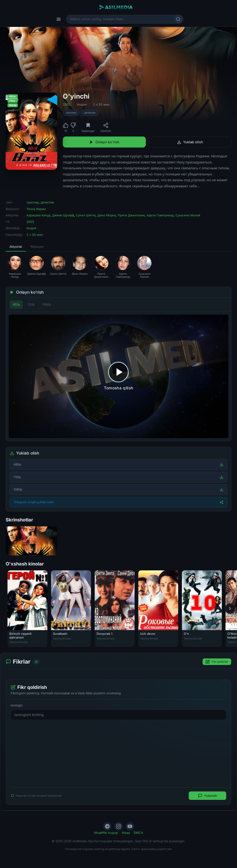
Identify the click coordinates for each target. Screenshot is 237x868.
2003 (67, 104)
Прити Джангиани (131, 215)
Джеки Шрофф (63, 215)
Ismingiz (17, 705)
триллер (71, 113)
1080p (47, 304)
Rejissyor (37, 247)
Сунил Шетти (86, 215)
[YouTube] (130, 826)
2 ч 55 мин (101, 104)
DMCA (138, 833)
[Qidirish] (178, 19)
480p (16, 304)
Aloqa (126, 833)
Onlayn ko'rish (104, 142)
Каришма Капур (38, 215)
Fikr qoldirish (217, 662)
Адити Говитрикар (160, 215)
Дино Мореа (107, 215)
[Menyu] (59, 19)
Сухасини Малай (188, 215)
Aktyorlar (16, 247)
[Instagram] (119, 826)
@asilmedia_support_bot (156, 849)
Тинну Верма (36, 209)
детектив (90, 113)
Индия (82, 104)
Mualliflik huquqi (106, 833)
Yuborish (208, 796)
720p (31, 304)
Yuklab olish (190, 142)
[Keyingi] (230, 609)
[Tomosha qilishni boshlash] (118, 376)
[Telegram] (107, 826)
